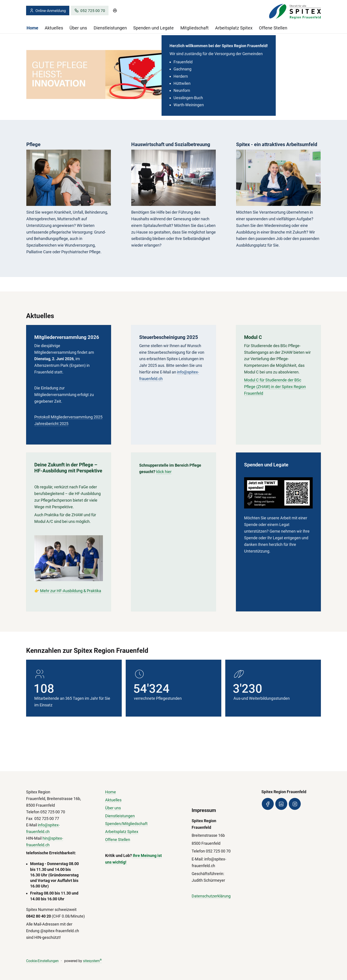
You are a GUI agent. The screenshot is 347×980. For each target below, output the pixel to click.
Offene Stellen (273, 28)
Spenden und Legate (153, 28)
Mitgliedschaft (195, 28)
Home (32, 28)
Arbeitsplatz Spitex (234, 28)
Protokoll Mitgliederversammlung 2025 (68, 418)
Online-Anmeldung (48, 11)
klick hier (164, 476)
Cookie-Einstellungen (42, 961)
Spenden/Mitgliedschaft (126, 824)
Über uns (78, 28)
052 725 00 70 (90, 11)
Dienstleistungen (110, 28)
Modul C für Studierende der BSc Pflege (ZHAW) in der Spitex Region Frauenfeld (275, 391)
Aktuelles (54, 28)
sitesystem (92, 961)
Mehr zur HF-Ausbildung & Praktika (71, 595)
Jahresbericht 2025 (51, 424)
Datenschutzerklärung (211, 896)
